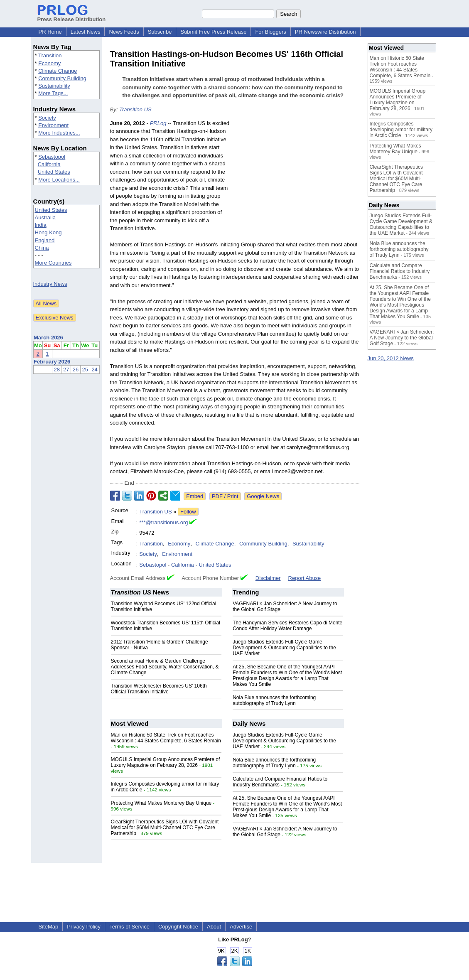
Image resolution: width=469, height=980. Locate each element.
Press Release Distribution (72, 16)
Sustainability (54, 86)
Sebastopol (52, 157)
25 (85, 370)
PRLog (158, 123)
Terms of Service (129, 927)
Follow (188, 512)
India (41, 225)
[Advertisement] (297, 180)
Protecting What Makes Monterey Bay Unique (161, 803)
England (45, 240)
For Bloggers (270, 32)
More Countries (53, 263)
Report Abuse (305, 578)
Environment (53, 125)
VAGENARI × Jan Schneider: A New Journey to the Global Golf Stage (402, 338)
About (214, 927)
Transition (50, 55)
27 (66, 370)
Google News (263, 496)
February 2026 (52, 362)
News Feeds (124, 32)
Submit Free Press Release (213, 32)
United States (54, 172)
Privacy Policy (84, 927)
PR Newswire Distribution (325, 32)
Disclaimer (268, 578)
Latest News (86, 32)
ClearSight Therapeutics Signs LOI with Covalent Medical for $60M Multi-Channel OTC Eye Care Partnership (165, 828)
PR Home (50, 32)
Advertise (241, 927)
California (49, 164)
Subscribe (160, 32)
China (42, 248)
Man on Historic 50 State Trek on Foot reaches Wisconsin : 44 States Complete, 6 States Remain (166, 738)
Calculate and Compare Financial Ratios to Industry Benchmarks (400, 271)
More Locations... (59, 180)
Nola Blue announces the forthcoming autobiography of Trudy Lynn (274, 700)
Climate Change (58, 71)
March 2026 (48, 338)
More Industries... (59, 133)
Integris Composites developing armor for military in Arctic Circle (401, 130)
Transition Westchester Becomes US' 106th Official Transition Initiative (159, 689)
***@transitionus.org (163, 522)
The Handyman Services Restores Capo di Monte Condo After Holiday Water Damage (287, 626)
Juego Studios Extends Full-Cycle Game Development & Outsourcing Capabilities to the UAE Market (284, 648)
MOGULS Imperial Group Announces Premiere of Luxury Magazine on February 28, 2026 (166, 762)
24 (94, 370)
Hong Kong (48, 232)
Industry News (50, 284)
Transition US (135, 109)
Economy (49, 63)
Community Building (62, 78)
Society (47, 118)
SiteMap (49, 927)
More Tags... (53, 93)
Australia (45, 217)
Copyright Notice (178, 927)
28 (56, 370)
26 (76, 370)
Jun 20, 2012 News (391, 358)
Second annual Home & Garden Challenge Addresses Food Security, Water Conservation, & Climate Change (165, 667)
